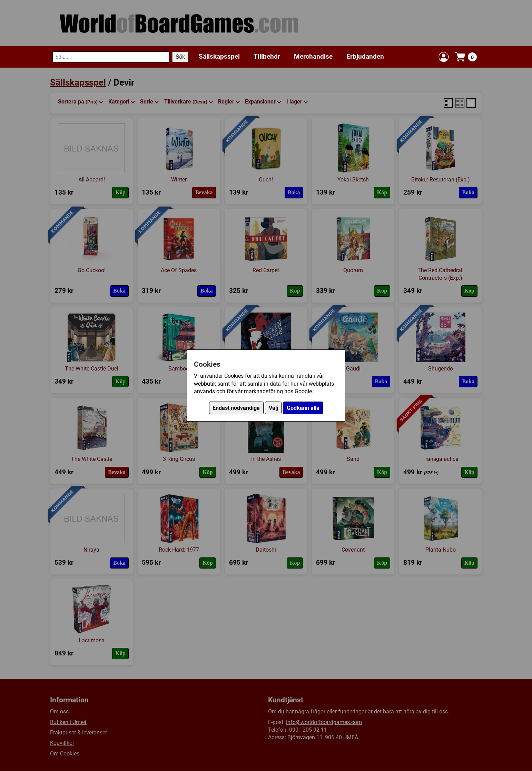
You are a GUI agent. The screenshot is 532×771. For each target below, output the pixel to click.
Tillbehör (267, 56)
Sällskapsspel (219, 56)
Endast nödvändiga (236, 408)
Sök (180, 57)
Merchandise (313, 56)
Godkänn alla (303, 408)
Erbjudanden (365, 56)
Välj (273, 408)
